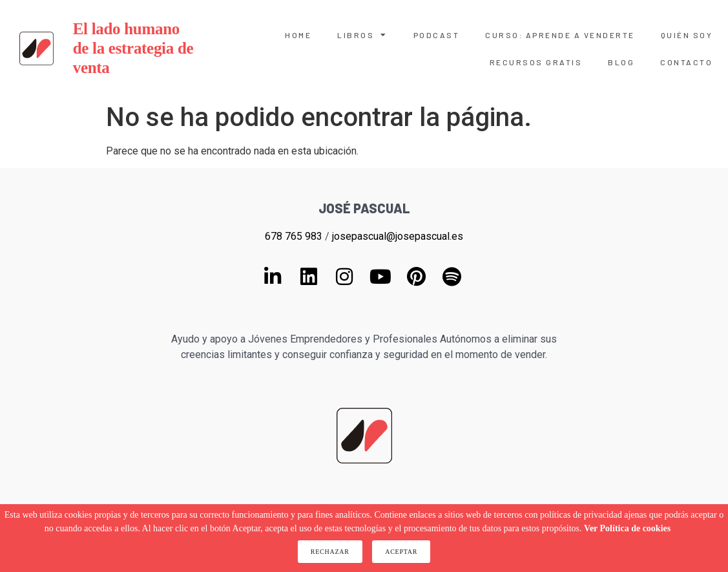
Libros (362, 35)
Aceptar (401, 552)
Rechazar (330, 552)
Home (298, 35)
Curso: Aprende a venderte (560, 35)
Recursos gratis (536, 62)
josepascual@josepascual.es (398, 236)
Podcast (437, 35)
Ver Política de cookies (627, 528)
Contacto (686, 62)
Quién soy (687, 35)
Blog (621, 62)
